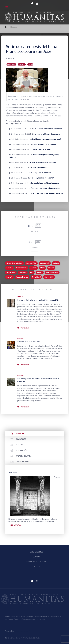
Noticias (20, 338)
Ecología (9, 277)
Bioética (9, 268)
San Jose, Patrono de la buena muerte (46, 188)
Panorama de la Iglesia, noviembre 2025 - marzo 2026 (38, 300)
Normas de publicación (36, 562)
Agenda (20, 296)
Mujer (42, 268)
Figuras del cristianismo (14, 263)
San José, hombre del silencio (44, 144)
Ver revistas (16, 525)
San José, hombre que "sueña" (42, 178)
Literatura (23, 272)
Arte (32, 272)
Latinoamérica (31, 263)
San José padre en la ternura (40, 173)
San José (30, 64)
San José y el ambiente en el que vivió (48, 129)
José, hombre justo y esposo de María (47, 139)
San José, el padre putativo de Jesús (42, 162)
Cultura (56, 263)
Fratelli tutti (36, 277)
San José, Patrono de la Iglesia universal (47, 193)
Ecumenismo (11, 272)
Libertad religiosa (52, 272)
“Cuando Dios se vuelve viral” (29, 342)
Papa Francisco (11, 64)
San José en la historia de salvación (47, 134)
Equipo (36, 557)
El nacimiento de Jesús (42, 149)
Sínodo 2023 (49, 277)
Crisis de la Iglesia (22, 277)
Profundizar (24, 328)
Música (40, 272)
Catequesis (22, 64)
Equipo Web (23, 631)
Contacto (36, 567)
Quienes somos (36, 552)
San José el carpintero (38, 168)
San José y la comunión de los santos (45, 183)
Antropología (45, 263)
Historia (51, 268)
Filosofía (34, 268)
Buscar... (5, 26)
